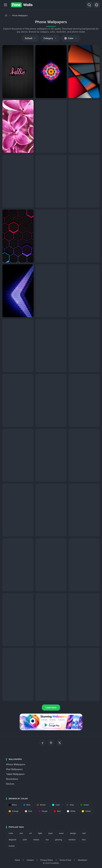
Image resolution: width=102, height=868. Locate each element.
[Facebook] (42, 743)
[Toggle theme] (97, 5)
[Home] (6, 15)
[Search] (89, 5)
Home (17, 860)
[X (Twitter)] (59, 743)
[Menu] (5, 5)
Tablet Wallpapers (15, 774)
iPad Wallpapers (14, 769)
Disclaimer (82, 860)
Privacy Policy (47, 860)
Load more (51, 707)
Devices (10, 784)
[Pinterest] (51, 743)
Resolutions (12, 779)
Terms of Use (65, 860)
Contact (30, 860)
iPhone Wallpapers (16, 764)
